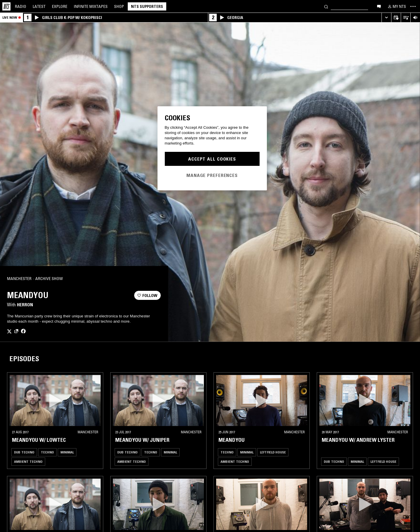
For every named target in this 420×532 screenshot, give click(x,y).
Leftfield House (273, 452)
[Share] (154, 279)
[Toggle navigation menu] (413, 6)
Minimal (67, 452)
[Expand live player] (386, 18)
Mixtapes (91, 6)
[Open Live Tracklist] (406, 18)
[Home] (6, 6)
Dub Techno (24, 452)
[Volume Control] (415, 18)
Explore (60, 6)
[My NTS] (396, 6)
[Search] (326, 6)
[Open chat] (379, 6)
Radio (21, 6)
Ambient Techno (28, 461)
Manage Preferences (212, 175)
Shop (119, 6)
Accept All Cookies (212, 159)
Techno (47, 452)
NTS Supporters (147, 6)
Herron (25, 305)
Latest (39, 6)
